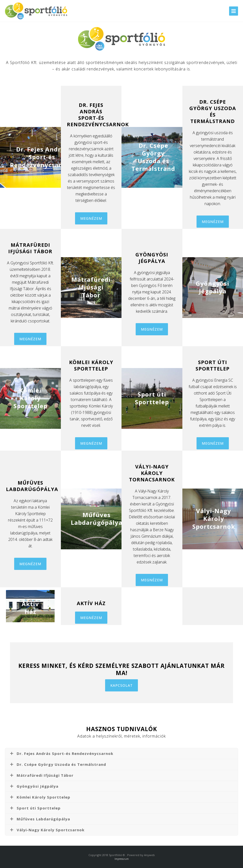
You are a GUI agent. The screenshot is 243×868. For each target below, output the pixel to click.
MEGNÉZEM (91, 218)
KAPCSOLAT (121, 685)
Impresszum (122, 859)
